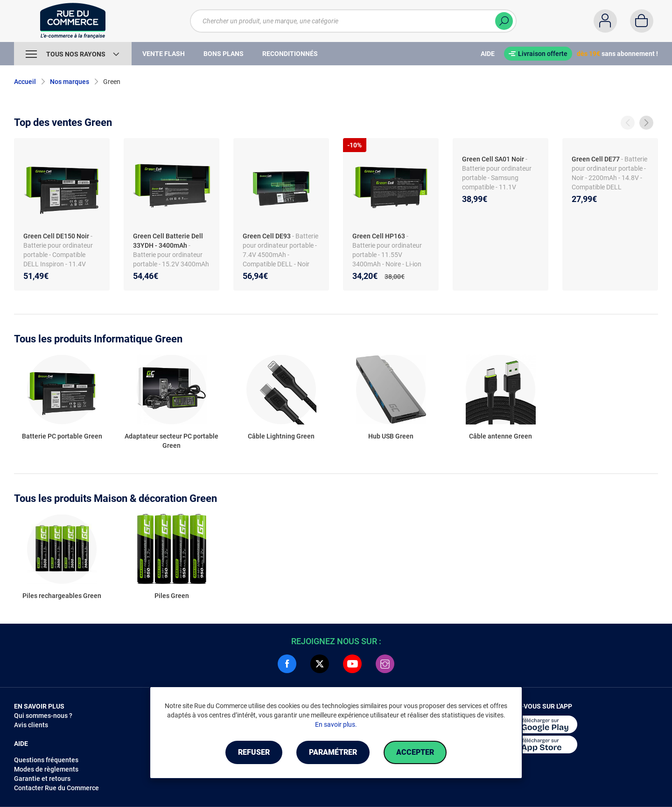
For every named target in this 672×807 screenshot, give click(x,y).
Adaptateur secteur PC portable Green (171, 441)
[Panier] (642, 21)
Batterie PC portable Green (62, 436)
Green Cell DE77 (596, 159)
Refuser (254, 752)
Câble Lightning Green (281, 436)
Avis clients (31, 725)
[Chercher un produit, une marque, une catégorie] (353, 21)
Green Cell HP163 (379, 236)
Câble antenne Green (500, 436)
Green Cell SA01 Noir (493, 159)
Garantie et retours (42, 779)
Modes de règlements (46, 769)
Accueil (25, 82)
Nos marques (70, 82)
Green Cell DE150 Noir (56, 236)
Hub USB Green (391, 436)
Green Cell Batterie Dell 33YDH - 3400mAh (168, 241)
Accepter (415, 752)
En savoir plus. (336, 724)
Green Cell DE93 (267, 236)
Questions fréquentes (46, 760)
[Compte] (605, 21)
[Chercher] (504, 21)
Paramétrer (333, 752)
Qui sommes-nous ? (43, 716)
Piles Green (172, 596)
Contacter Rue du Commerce (56, 788)
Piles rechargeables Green (62, 596)
